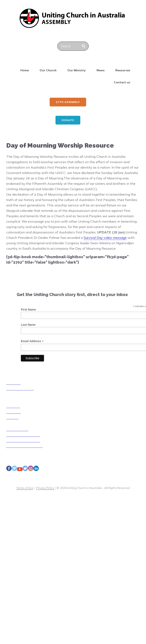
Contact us (122, 82)
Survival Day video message (105, 238)
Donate (68, 120)
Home (25, 70)
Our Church (48, 70)
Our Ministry (77, 70)
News (101, 70)
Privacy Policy (45, 488)
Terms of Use (25, 488)
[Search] (84, 46)
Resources (123, 70)
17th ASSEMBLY (68, 102)
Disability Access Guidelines (25, 446)
